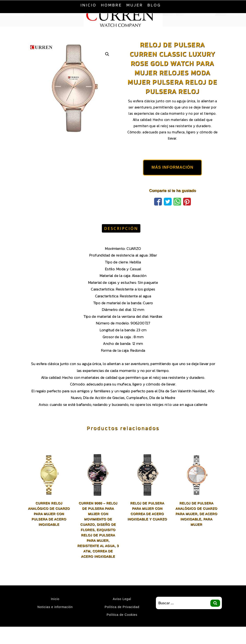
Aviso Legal (122, 599)
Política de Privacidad (122, 607)
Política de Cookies (122, 615)
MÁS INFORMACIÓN (172, 167)
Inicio (89, 5)
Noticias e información (55, 607)
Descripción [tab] (121, 228)
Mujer (135, 5)
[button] (107, 54)
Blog (154, 5)
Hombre (111, 5)
